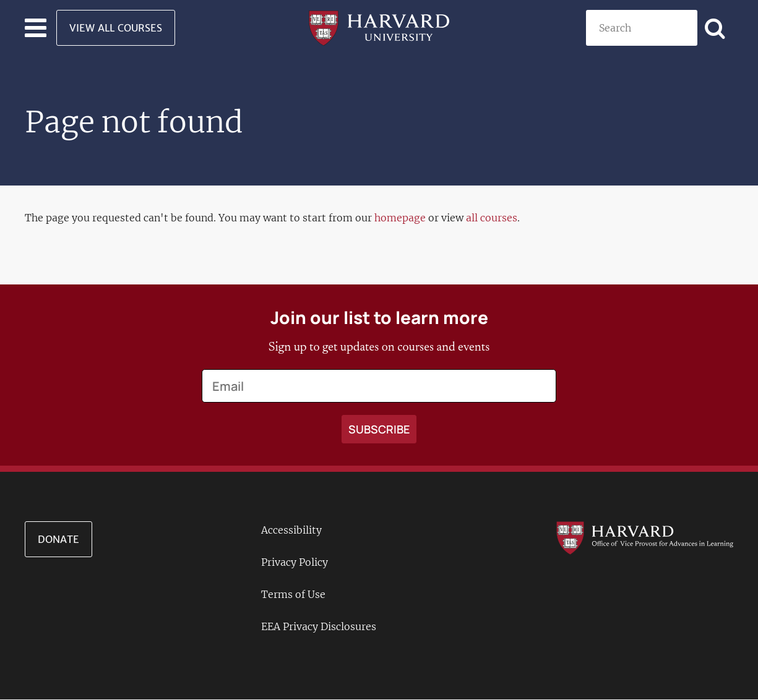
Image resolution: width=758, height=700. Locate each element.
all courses (492, 218)
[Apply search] (715, 28)
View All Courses (116, 28)
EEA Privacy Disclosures (319, 626)
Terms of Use (293, 594)
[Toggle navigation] (36, 28)
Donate (58, 539)
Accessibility (291, 530)
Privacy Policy (295, 562)
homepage (400, 218)
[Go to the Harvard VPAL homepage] (645, 537)
